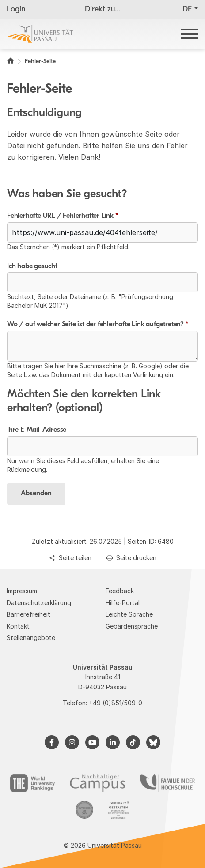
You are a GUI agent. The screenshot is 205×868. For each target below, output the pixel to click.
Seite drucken (136, 558)
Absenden (36, 494)
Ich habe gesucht (32, 266)
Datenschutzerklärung (39, 603)
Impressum (22, 591)
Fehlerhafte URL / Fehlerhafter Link (63, 216)
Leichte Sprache (129, 614)
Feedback (120, 591)
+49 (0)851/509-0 (116, 703)
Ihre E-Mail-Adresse (37, 430)
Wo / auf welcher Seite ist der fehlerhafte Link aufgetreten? (98, 325)
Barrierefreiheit (28, 614)
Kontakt (18, 626)
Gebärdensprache (132, 626)
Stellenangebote (31, 638)
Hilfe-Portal (123, 603)
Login (16, 9)
